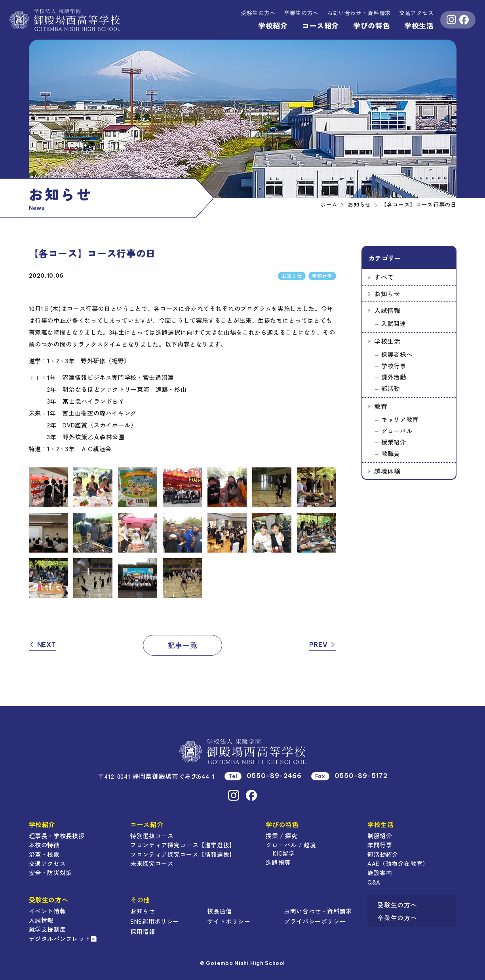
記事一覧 (183, 645)
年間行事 (380, 845)
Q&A (374, 882)
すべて (384, 277)
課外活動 (394, 377)
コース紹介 (320, 25)
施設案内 (380, 872)
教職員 (391, 453)
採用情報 (143, 931)
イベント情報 (48, 911)
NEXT (43, 644)
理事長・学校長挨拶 (57, 836)
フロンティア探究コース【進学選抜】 (183, 845)
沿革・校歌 (44, 854)
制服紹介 (380, 836)
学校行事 (394, 366)
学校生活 (419, 25)
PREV (323, 644)
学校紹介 (273, 25)
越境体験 (387, 471)
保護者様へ (397, 354)
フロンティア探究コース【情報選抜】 (183, 854)
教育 (381, 406)
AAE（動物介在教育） (398, 863)
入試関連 (394, 323)
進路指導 (278, 862)
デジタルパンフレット (63, 939)
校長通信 (220, 911)
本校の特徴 (44, 845)
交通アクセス (417, 13)
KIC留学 (284, 853)
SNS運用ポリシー (155, 921)
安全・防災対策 (50, 872)
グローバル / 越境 (291, 845)
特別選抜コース (152, 836)
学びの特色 (372, 25)
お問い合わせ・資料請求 (318, 911)
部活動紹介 (383, 854)
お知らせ (387, 294)
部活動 (391, 388)
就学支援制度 (48, 929)
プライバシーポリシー (315, 921)
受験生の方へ (258, 13)
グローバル (397, 431)
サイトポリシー (229, 921)
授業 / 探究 (281, 836)
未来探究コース (152, 863)
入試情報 (387, 310)
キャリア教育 (400, 419)
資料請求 (359, 13)
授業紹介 (394, 442)
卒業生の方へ (301, 13)
